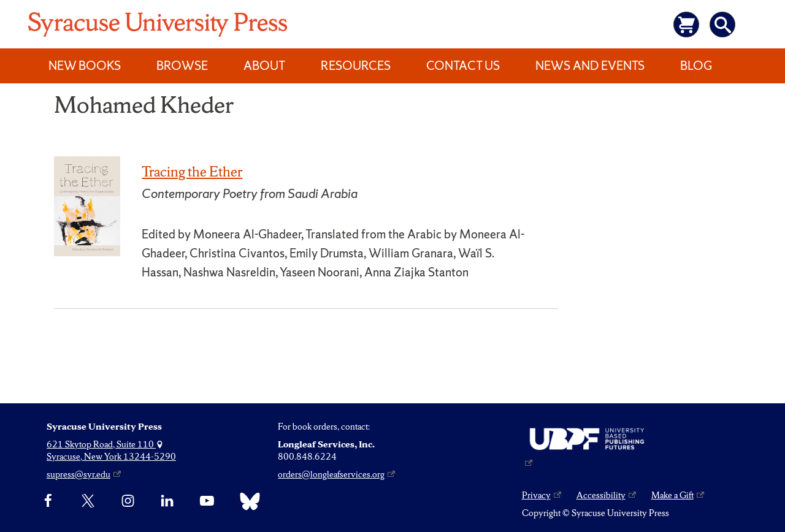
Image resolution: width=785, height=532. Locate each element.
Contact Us (463, 66)
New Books (85, 66)
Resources (356, 66)
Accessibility (601, 495)
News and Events (590, 66)
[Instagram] (128, 501)
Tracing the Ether (192, 172)
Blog (696, 66)
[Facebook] (48, 501)
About (264, 66)
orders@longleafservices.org (331, 474)
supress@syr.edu (78, 474)
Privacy (536, 495)
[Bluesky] (247, 501)
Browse (182, 66)
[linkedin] (167, 501)
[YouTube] (207, 501)
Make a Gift (672, 495)
